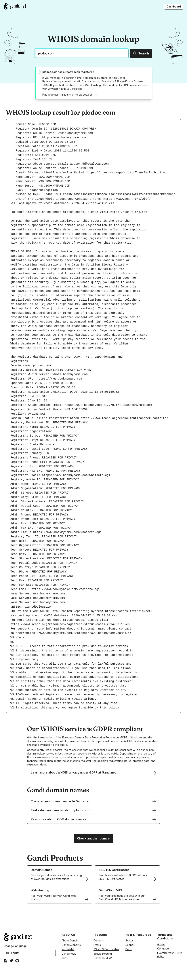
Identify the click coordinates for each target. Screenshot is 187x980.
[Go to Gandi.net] (15, 6)
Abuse (161, 944)
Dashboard (174, 6)
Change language (15, 946)
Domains (99, 940)
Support (130, 945)
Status (129, 940)
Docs (129, 949)
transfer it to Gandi (113, 78)
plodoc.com (50, 72)
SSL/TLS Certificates (106, 949)
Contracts (163, 948)
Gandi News (69, 954)
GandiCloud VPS (103, 958)
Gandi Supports (71, 945)
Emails (97, 945)
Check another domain (94, 838)
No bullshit (68, 949)
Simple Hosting (103, 954)
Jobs (65, 958)
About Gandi (69, 940)
